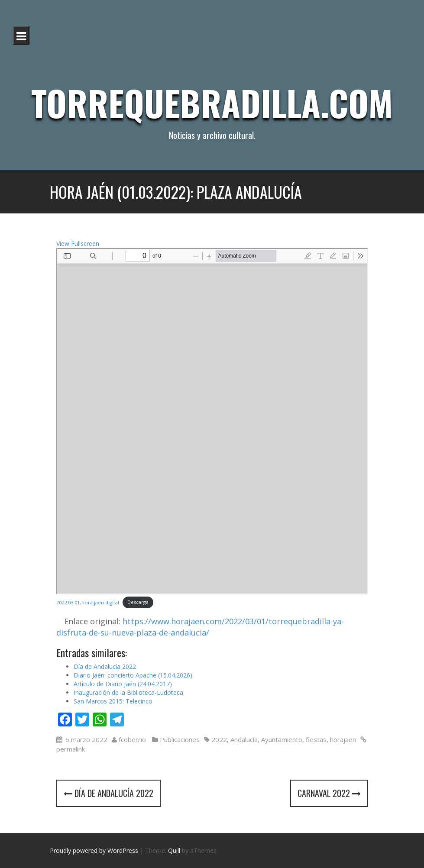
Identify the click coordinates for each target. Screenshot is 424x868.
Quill (174, 850)
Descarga (138, 602)
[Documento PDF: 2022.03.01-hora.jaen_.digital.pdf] (212, 421)
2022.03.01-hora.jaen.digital (88, 602)
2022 (219, 739)
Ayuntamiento (282, 739)
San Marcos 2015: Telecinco (113, 701)
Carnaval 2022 (329, 793)
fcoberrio (132, 739)
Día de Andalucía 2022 (105, 666)
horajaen (343, 739)
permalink (71, 749)
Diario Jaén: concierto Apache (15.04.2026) (133, 675)
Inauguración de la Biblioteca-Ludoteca (128, 692)
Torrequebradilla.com (212, 103)
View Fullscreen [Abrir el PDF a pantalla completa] (78, 244)
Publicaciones (180, 739)
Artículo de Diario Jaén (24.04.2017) (123, 684)
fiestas (316, 739)
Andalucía (244, 739)
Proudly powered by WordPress (94, 850)
